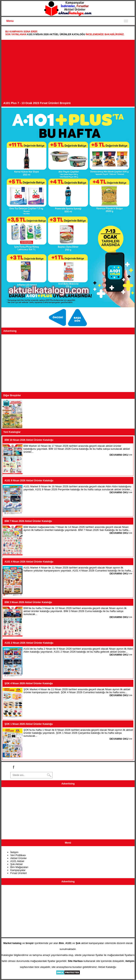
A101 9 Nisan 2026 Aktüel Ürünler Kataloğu (56, 34)
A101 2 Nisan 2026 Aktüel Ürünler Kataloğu (29, 643)
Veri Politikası (18, 855)
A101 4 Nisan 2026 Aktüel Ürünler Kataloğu (29, 562)
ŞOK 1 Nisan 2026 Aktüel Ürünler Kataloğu (29, 724)
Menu (10, 21)
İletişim (14, 852)
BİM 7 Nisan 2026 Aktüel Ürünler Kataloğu (28, 521)
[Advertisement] (68, 72)
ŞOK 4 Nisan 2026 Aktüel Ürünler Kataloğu (29, 683)
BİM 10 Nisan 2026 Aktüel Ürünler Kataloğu (29, 440)
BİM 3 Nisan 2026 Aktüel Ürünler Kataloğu (28, 602)
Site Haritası (75, 961)
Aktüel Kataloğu (107, 967)
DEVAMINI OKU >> (121, 455)
